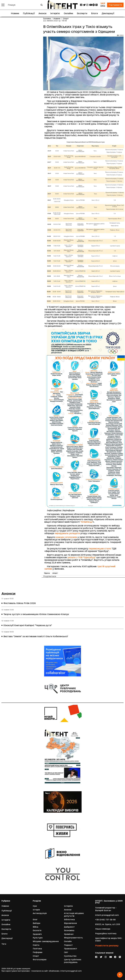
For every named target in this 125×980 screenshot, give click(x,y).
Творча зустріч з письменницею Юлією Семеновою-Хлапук (36, 614)
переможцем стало (100, 549)
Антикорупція (40, 913)
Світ (66, 952)
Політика (37, 949)
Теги (4, 944)
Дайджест (69, 927)
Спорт (66, 19)
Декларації (108, 13)
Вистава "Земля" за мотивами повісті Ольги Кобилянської (36, 636)
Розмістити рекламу (107, 946)
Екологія (37, 930)
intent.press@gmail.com (107, 915)
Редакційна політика (106, 934)
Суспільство (70, 956)
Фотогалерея (40, 960)
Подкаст (68, 945)
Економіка (69, 930)
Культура (38, 938)
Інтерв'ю (55, 13)
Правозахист (71, 949)
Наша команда (103, 929)
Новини (15, 13)
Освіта (36, 945)
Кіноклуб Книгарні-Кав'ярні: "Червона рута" (28, 625)
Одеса (47, 573)
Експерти (82, 13)
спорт (55, 573)
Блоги (94, 13)
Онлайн (68, 941)
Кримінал (69, 934)
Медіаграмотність (73, 938)
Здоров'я (37, 934)
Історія (36, 910)
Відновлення (70, 923)
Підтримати (115, 5)
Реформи (38, 952)
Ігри (35, 906)
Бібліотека (69, 920)
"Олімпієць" (87, 522)
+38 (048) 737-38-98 (105, 920)
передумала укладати (67, 533)
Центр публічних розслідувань (73, 961)
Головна (47, 19)
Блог (35, 920)
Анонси (42, 13)
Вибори (36, 923)
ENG (103, 6)
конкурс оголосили (66, 537)
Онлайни (68, 13)
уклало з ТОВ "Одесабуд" (82, 557)
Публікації (29, 13)
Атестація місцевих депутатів (74, 915)
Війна (36, 927)
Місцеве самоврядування (46, 941)
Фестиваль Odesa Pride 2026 (20, 603)
